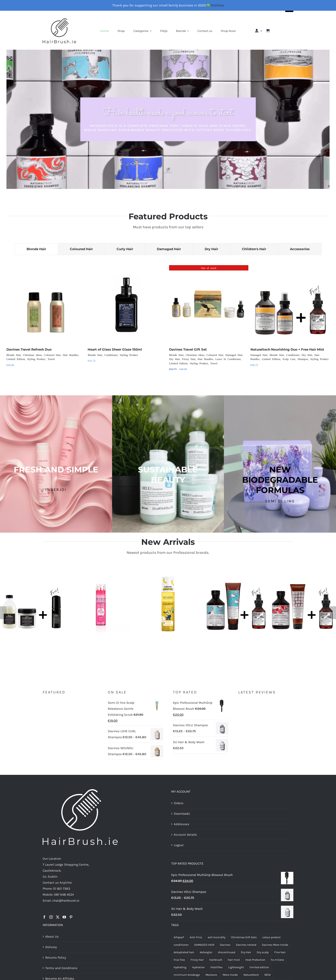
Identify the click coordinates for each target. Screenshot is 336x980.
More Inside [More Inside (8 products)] (230, 975)
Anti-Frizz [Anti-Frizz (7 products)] (196, 937)
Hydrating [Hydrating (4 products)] (180, 967)
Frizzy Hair (189, 359)
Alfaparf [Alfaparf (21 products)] (179, 937)
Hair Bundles (71, 355)
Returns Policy (56, 958)
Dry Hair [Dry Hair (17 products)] (246, 952)
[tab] (36, 249)
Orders (179, 803)
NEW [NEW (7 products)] (268, 975)
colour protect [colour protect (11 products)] (271, 937)
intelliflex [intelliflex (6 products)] (216, 967)
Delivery (51, 947)
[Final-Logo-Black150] (59, 20)
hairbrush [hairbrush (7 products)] (216, 960)
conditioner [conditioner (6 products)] (181, 945)
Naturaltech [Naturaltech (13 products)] (251, 975)
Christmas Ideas (32, 355)
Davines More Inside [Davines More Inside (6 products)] (275, 945)
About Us (52, 937)
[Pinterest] (71, 917)
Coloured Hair (52, 355)
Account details (185, 835)
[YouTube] (64, 917)
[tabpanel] (168, 324)
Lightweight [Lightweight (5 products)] (236, 967)
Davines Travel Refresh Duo (29, 349)
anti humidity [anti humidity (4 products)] (217, 937)
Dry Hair (174, 359)
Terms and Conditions (61, 968)
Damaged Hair (234, 355)
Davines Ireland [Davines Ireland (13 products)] (246, 945)
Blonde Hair (14, 355)
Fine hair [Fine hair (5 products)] (280, 952)
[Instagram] (51, 917)
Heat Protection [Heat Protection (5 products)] (255, 960)
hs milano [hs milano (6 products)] (277, 960)
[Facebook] (44, 917)
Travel (51, 359)
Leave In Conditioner (228, 359)
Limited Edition (16, 359)
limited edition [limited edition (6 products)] (259, 967)
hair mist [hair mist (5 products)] (234, 960)
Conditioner (111, 355)
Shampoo (303, 359)
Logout (179, 845)
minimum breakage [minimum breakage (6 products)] (187, 975)
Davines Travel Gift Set (188, 349)
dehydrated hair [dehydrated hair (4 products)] (184, 952)
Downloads (182, 814)
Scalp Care (289, 359)
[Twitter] (58, 917)
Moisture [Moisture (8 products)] (211, 975)
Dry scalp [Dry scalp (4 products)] (263, 952)
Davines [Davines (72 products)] (225, 945)
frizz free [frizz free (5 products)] (179, 960)
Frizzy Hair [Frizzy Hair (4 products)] (197, 960)
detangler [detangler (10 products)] (206, 952)
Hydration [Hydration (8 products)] (198, 967)
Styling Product (36, 359)
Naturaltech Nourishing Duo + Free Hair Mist (287, 349)
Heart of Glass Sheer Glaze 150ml (115, 349)
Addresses (181, 824)
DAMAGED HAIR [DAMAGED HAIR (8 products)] (204, 945)
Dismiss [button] (217, 5)
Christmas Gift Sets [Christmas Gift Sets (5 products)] (244, 937)
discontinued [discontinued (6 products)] (227, 952)
